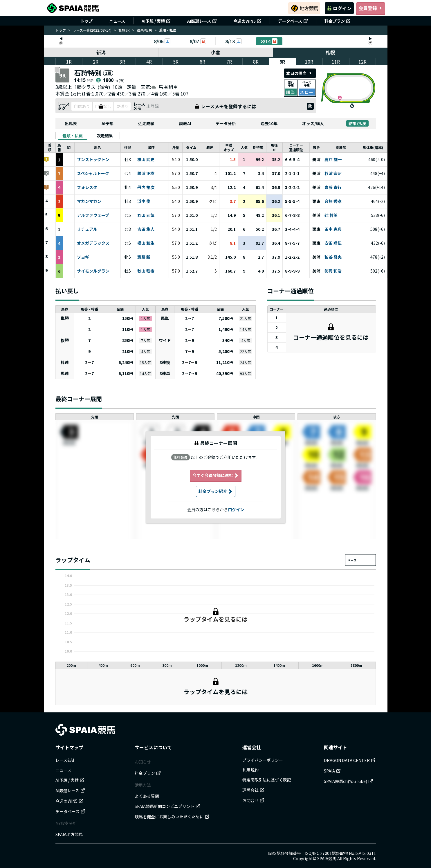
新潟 (101, 52)
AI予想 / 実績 (156, 21)
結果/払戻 (144, 30)
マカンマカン (89, 201)
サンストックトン (93, 160)
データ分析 (226, 123)
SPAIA (332, 771)
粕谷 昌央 (333, 257)
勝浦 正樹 (146, 174)
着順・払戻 (73, 136)
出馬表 (71, 123)
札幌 (330, 52)
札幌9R (124, 30)
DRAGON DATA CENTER (350, 760)
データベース (293, 21)
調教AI (185, 123)
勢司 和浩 (333, 271)
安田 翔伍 (333, 243)
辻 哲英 (331, 215)
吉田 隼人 (146, 229)
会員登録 (371, 8)
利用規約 (250, 770)
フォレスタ (87, 188)
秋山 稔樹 (146, 271)
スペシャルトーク (93, 174)
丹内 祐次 (146, 188)
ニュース (117, 21)
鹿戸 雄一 (333, 160)
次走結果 (105, 136)
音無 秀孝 (333, 201)
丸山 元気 (146, 215)
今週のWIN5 (247, 21)
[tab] (73, 136)
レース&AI (65, 760)
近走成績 (146, 123)
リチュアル (87, 229)
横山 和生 (146, 243)
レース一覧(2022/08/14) (92, 30)
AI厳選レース (202, 21)
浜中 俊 (144, 201)
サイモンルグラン (93, 271)
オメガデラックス (93, 243)
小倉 (216, 52)
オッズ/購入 (313, 123)
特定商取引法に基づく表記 (267, 780)
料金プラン (338, 21)
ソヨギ (83, 257)
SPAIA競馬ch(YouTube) (348, 781)
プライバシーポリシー (263, 760)
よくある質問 (147, 796)
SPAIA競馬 (327, 858)
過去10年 (269, 123)
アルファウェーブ (93, 215)
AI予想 (108, 123)
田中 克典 (333, 229)
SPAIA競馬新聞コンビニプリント (167, 806)
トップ (86, 21)
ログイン (339, 8)
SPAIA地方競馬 (69, 834)
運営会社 (253, 790)
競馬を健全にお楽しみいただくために (172, 817)
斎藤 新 (144, 257)
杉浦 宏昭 (333, 174)
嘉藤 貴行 (333, 188)
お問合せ (253, 800)
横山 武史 (146, 160)
